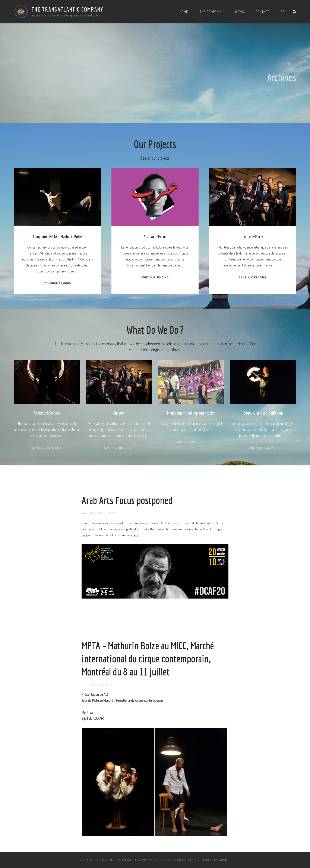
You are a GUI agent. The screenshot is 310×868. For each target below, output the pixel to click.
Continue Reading (57, 283)
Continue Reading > (47, 448)
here (85, 535)
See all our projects (155, 158)
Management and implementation (191, 413)
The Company (213, 12)
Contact (262, 12)
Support (119, 413)
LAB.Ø (223, 860)
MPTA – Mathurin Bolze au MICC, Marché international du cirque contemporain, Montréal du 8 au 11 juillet (148, 658)
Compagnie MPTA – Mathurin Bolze (57, 237)
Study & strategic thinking (263, 413)
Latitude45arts (253, 237)
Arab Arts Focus (155, 237)
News (240, 12)
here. (136, 535)
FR (283, 12)
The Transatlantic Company (68, 9)
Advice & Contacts (47, 413)
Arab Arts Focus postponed (127, 500)
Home (184, 12)
